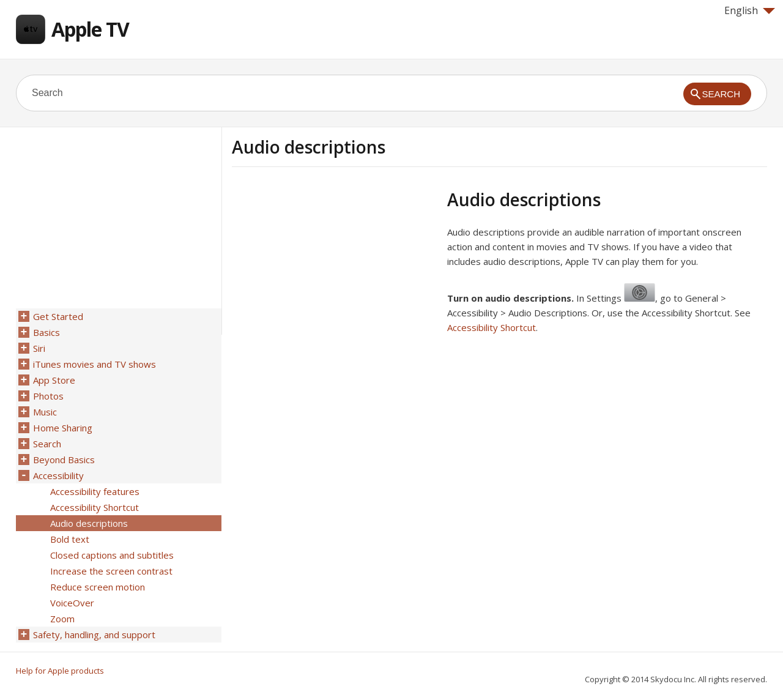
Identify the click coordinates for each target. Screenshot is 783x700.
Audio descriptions (89, 523)
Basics (46, 332)
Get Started (58, 316)
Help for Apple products (60, 671)
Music (45, 412)
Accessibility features (95, 491)
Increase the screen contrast (111, 571)
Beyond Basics (64, 460)
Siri (39, 348)
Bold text (70, 539)
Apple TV (90, 29)
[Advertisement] (335, 275)
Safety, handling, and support (94, 635)
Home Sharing (63, 428)
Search (47, 444)
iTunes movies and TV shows (95, 364)
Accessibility (58, 475)
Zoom (62, 619)
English (750, 10)
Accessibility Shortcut (492, 327)
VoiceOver (72, 603)
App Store (54, 380)
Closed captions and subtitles (112, 555)
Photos (48, 396)
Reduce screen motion (98, 587)
